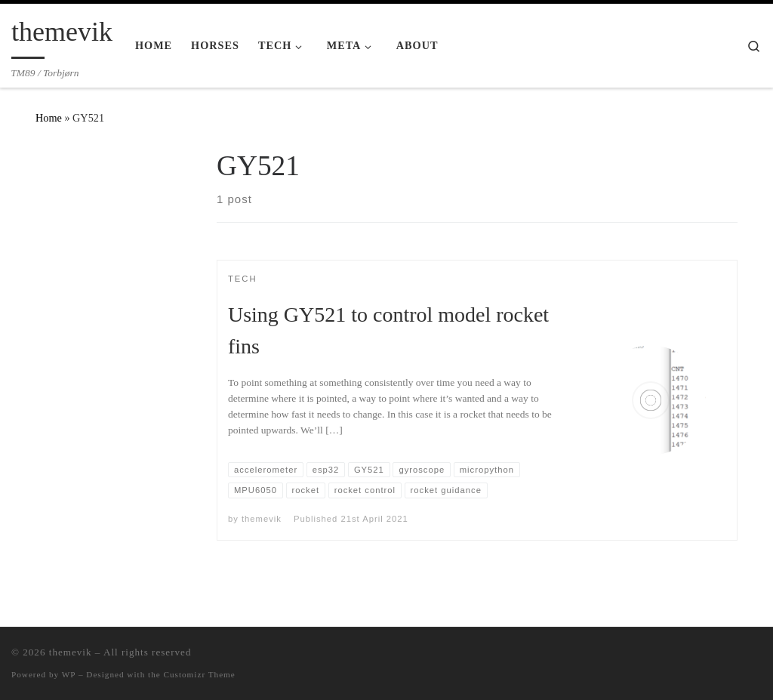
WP (69, 674)
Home (49, 118)
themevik (262, 519)
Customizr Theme (200, 674)
